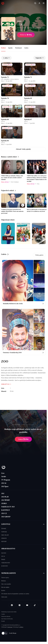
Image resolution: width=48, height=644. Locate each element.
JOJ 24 (4, 483)
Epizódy (10, 48)
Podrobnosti (18, 48)
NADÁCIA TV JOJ (8, 507)
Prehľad (3, 48)
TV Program (6, 480)
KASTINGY (6, 510)
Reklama (4, 581)
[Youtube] (27, 605)
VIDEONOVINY (6, 563)
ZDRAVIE (4, 538)
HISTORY (4, 542)
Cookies (3, 614)
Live (3, 473)
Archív (4, 477)
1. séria (6, 58)
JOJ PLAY (5, 497)
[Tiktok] (35, 605)
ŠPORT (3, 560)
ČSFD (20, 24)
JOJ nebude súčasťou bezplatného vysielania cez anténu (15, 594)
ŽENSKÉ (4, 529)
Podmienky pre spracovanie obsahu (9, 612)
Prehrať (23, 439)
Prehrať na (26, 35)
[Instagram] (20, 605)
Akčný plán (4, 597)
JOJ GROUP (6, 517)
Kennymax (10, 627)
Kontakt (3, 621)
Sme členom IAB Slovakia (7, 619)
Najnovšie (39, 58)
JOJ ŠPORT (6, 500)
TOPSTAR (4, 532)
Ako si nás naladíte (6, 584)
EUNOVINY (5, 566)
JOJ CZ (4, 513)
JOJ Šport (5, 486)
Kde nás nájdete (5, 587)
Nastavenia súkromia (6, 616)
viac (26, 30)
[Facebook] (12, 605)
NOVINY (4, 553)
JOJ (3, 493)
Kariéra (3, 590)
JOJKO (4, 503)
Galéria (26, 48)
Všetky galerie (39, 255)
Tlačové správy (5, 578)
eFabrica (21, 627)
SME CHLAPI (5, 535)
